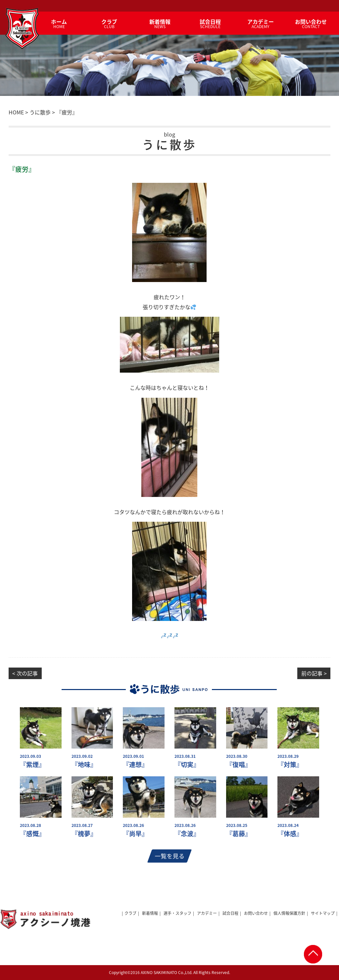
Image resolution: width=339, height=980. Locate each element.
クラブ (130, 913)
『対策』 (290, 765)
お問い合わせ (256, 913)
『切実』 (187, 765)
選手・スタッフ (177, 913)
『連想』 (135, 765)
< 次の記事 (25, 673)
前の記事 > (314, 673)
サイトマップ (323, 913)
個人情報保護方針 (289, 913)
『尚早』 (135, 834)
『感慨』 (32, 834)
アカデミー (207, 913)
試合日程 (230, 913)
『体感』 (290, 834)
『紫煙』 (32, 765)
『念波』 (187, 834)
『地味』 (84, 765)
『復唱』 (239, 765)
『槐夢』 (84, 834)
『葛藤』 (239, 834)
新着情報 (150, 913)
